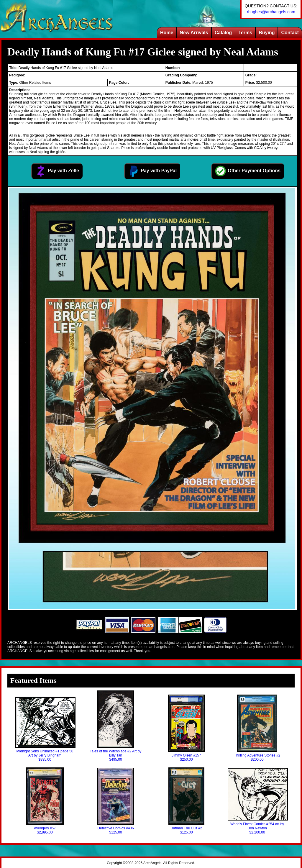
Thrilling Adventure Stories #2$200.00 (257, 728)
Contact (290, 33)
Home (167, 33)
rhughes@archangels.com (271, 12)
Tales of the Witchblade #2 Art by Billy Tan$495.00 (116, 726)
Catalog (223, 33)
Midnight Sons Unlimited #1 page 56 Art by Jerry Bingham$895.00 (45, 729)
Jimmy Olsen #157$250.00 (186, 728)
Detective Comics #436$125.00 (116, 801)
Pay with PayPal (152, 171)
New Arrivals (194, 33)
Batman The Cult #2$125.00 (186, 801)
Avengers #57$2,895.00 (45, 801)
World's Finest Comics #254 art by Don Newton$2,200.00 (257, 801)
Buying (267, 33)
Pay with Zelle (57, 171)
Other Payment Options (248, 171)
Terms (245, 33)
